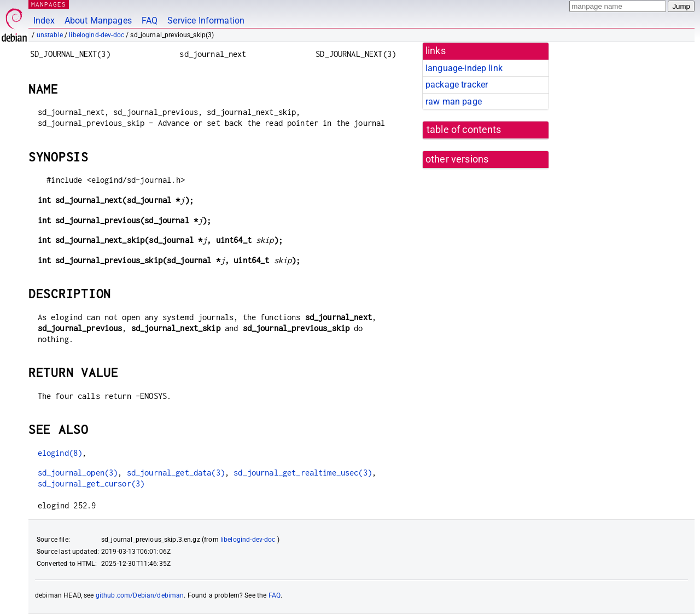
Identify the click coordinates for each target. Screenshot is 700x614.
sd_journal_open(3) (78, 473)
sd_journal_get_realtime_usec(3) (303, 473)
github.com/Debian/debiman (140, 595)
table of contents (464, 130)
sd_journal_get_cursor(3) (91, 483)
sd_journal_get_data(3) (176, 473)
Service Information (206, 21)
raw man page (454, 102)
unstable (50, 35)
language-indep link (464, 68)
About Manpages (98, 21)
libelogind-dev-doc (97, 35)
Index (44, 21)
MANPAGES (49, 4)
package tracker (457, 85)
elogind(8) (60, 453)
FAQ (150, 21)
